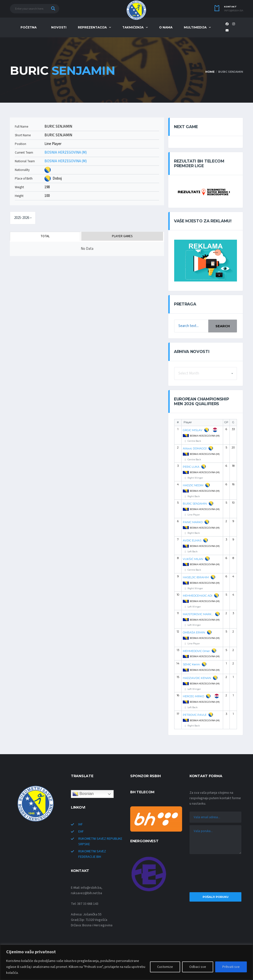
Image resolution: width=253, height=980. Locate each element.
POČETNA (29, 27)
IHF (81, 824)
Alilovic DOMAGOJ (195, 448)
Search (223, 326)
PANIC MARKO (193, 522)
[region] (126, 962)
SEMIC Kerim (191, 664)
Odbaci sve (198, 967)
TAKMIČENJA (133, 27)
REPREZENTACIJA (92, 27)
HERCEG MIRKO (193, 696)
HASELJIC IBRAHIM (196, 577)
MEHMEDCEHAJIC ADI (198, 596)
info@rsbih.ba (234, 11)
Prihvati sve (231, 967)
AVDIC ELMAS (192, 540)
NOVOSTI (59, 27)
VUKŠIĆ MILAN (193, 559)
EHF (81, 832)
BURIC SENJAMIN (195, 504)
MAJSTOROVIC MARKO (198, 614)
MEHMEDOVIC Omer (196, 651)
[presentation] (215, 874)
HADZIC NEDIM (193, 485)
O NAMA (166, 27)
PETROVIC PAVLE (195, 715)
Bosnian (83, 794)
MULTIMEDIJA (195, 27)
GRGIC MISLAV (193, 430)
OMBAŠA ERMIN (194, 632)
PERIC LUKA (191, 467)
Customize (165, 967)
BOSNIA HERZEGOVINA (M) (66, 152)
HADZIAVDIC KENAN (197, 678)
